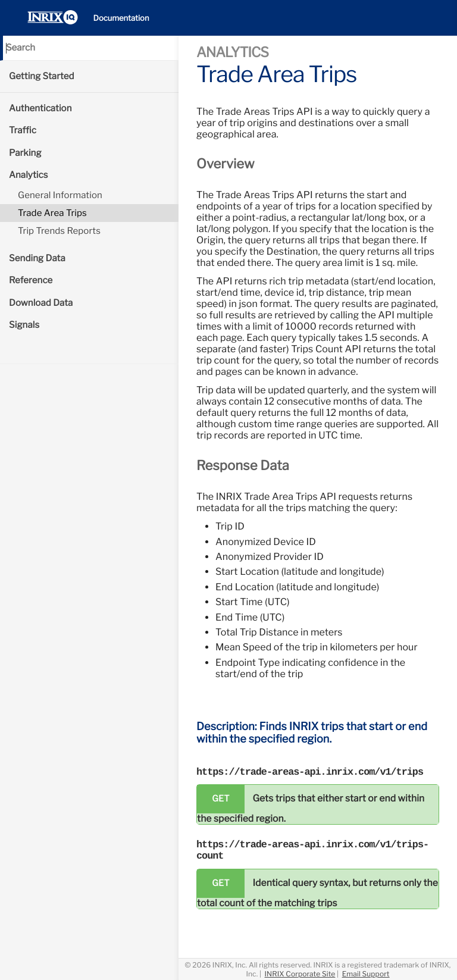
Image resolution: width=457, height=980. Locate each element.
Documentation (121, 18)
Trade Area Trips (52, 213)
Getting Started (42, 76)
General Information (60, 195)
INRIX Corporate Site (300, 974)
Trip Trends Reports (59, 231)
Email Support (366, 974)
